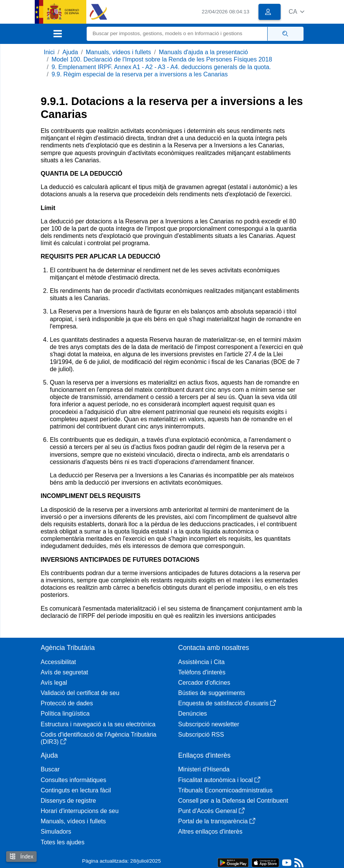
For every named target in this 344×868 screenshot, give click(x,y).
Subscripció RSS (201, 735)
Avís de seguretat (65, 672)
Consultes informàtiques (74, 780)
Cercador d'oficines (204, 683)
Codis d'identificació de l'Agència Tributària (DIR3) (99, 738)
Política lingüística (65, 714)
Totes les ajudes (63, 842)
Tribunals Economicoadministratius (226, 790)
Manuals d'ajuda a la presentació (203, 52)
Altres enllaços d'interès (210, 832)
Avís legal (54, 683)
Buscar (50, 769)
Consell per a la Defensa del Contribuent (233, 801)
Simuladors (56, 832)
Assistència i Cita (202, 662)
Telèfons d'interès (202, 672)
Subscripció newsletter (209, 724)
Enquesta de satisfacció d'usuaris (227, 703)
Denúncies (193, 714)
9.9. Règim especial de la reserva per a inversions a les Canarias (140, 74)
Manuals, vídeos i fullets (119, 52)
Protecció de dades (67, 703)
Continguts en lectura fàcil (76, 790)
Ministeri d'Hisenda (204, 769)
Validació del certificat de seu (80, 693)
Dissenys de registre (69, 801)
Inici (49, 52)
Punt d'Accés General (212, 811)
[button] (296, 12)
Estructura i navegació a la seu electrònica (98, 724)
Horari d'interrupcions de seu (80, 811)
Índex (21, 856)
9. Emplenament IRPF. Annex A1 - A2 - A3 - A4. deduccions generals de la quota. (161, 67)
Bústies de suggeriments (212, 693)
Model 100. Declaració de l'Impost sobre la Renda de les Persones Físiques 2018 (162, 59)
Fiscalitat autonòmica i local (220, 780)
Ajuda (70, 52)
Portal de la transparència (217, 821)
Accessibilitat (58, 662)
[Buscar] (177, 34)
